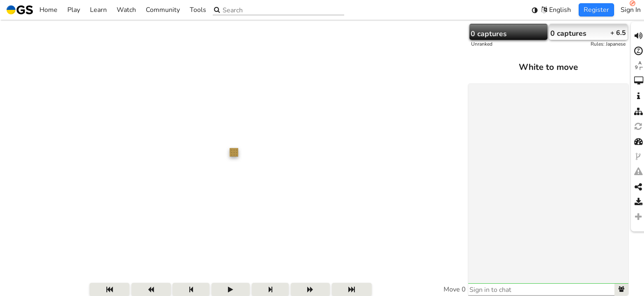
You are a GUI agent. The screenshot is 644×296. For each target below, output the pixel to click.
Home (32, 10)
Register (596, 10)
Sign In (631, 10)
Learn (98, 10)
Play (74, 10)
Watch (126, 10)
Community (163, 10)
